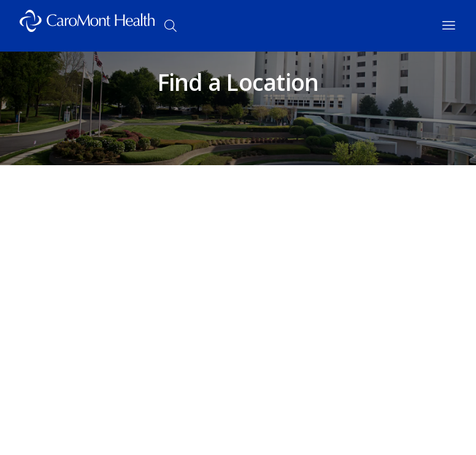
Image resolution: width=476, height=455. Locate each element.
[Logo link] (87, 26)
